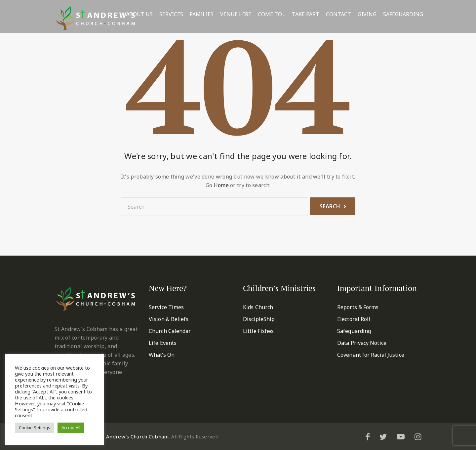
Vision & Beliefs (169, 319)
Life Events (163, 343)
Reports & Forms (358, 307)
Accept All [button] (71, 428)
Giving (367, 14)
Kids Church (258, 307)
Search (330, 206)
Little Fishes (258, 331)
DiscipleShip (259, 319)
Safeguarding (403, 14)
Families (202, 14)
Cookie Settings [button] (35, 428)
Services (171, 14)
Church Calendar (170, 331)
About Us (139, 14)
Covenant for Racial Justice (371, 355)
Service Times (166, 307)
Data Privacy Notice (362, 343)
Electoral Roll (354, 319)
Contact (338, 14)
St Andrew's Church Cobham (134, 436)
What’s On (162, 355)
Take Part (306, 14)
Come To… (272, 14)
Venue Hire (236, 14)
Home (221, 185)
